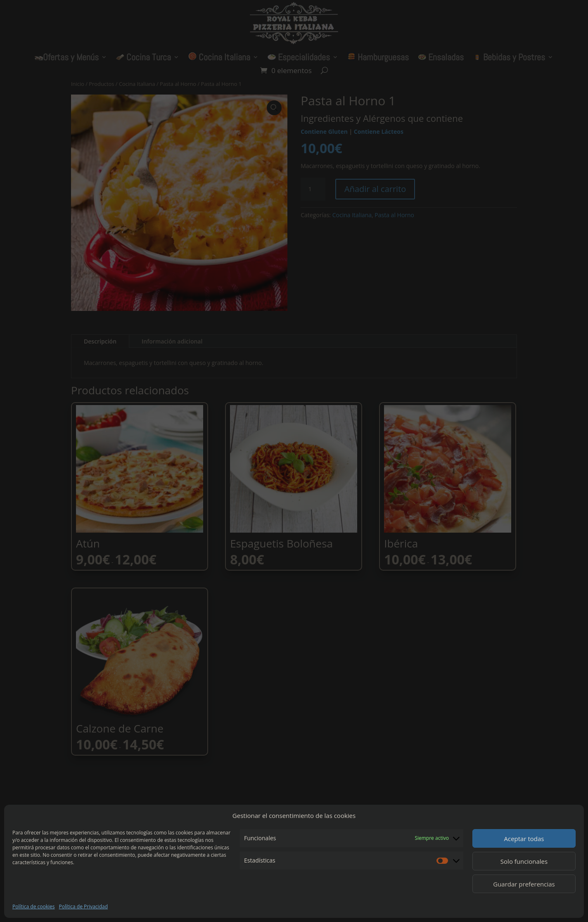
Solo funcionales (524, 861)
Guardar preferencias (524, 884)
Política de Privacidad (83, 907)
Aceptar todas (524, 839)
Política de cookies (34, 907)
